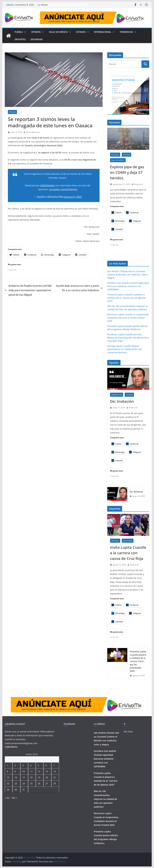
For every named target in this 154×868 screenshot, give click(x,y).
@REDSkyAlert (48, 185)
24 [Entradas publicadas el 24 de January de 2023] (24, 783)
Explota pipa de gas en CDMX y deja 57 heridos (127, 172)
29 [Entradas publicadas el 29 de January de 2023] (8, 790)
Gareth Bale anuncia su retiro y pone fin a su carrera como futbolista (79, 288)
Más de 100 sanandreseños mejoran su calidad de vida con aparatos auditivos (105, 799)
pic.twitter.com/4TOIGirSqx (63, 189)
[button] (25, 32)
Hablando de (117, 395)
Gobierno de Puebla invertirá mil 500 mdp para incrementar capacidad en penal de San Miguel (28, 290)
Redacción (138, 184)
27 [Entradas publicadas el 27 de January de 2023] (47, 783)
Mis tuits (128, 732)
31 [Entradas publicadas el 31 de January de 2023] (24, 790)
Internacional (103, 32)
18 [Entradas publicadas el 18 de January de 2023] (31, 777)
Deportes (20, 39)
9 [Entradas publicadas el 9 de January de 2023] (15, 771)
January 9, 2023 (73, 197)
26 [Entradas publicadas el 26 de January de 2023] (39, 783)
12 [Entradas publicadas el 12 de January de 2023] (39, 771)
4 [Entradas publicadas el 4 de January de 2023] (31, 765)
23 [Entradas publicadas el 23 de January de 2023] (16, 783)
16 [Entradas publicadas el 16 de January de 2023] (16, 777)
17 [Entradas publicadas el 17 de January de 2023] (24, 777)
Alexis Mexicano (33, 132)
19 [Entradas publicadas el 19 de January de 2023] (39, 777)
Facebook (69, 724)
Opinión (36, 32)
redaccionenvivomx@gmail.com (21, 743)
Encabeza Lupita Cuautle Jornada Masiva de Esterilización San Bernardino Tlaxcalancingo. (128, 338)
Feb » (14, 798)
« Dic (7, 798)
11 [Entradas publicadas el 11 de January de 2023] (31, 771)
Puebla (19, 32)
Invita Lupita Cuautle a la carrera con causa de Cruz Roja (128, 553)
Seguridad (37, 39)
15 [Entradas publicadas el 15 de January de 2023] (8, 777)
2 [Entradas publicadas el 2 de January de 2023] (15, 765)
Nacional (115, 155)
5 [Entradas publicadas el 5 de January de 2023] (38, 765)
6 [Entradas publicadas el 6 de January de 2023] (46, 765)
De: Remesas (136, 492)
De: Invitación (122, 401)
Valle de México (58, 32)
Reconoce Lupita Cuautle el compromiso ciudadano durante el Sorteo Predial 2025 (128, 318)
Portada (126, 155)
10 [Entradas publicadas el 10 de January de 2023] (24, 771)
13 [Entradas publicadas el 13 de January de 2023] (47, 771)
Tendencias (126, 32)
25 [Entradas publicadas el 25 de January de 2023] (31, 783)
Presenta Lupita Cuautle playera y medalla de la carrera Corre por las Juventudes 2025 (138, 661)
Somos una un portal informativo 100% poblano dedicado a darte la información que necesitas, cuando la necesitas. (29, 735)
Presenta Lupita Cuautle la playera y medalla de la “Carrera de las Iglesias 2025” (126, 298)
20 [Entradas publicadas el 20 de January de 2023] (47, 777)
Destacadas (128, 541)
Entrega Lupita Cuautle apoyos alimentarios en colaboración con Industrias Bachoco (124, 349)
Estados (81, 32)
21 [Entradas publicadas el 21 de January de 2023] (55, 777)
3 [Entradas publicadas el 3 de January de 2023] (23, 765)
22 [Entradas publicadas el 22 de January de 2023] (8, 783)
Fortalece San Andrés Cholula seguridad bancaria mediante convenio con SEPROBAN (128, 286)
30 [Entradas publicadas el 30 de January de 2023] (16, 790)
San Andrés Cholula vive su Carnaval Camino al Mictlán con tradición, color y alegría (128, 275)
